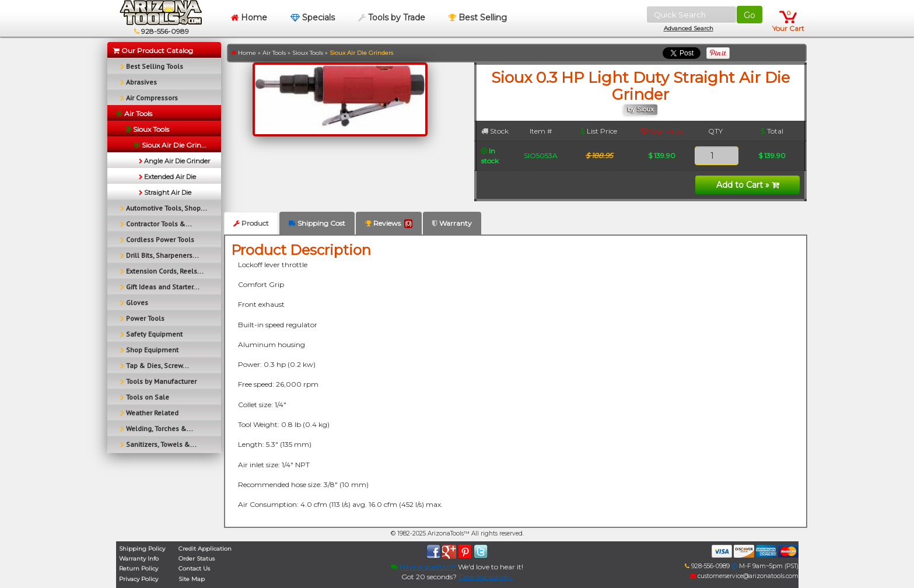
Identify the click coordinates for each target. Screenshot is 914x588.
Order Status (197, 559)
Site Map (192, 579)
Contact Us (194, 568)
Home (249, 17)
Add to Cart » (748, 185)
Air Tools (274, 53)
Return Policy (139, 568)
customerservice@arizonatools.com (744, 576)
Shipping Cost (317, 223)
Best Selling (478, 17)
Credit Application (205, 549)
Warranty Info (139, 559)
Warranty (452, 223)
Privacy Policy (139, 579)
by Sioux (641, 109)
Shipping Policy (142, 549)
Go (750, 15)
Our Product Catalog (153, 50)
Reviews (389, 223)
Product (251, 223)
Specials (313, 17)
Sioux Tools (308, 53)
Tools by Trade (392, 17)
